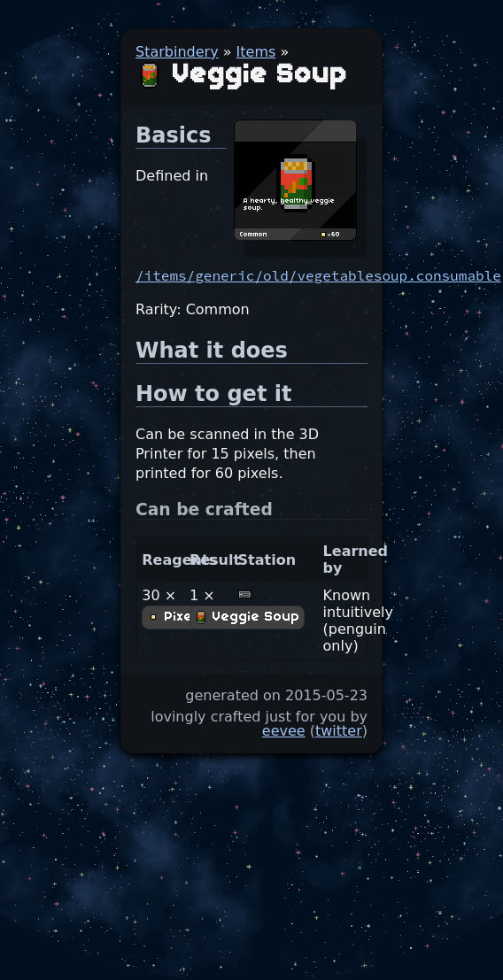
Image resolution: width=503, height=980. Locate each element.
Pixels (176, 617)
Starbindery (177, 52)
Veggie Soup (247, 617)
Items (256, 52)
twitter (339, 731)
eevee (284, 731)
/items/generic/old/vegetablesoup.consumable (318, 275)
